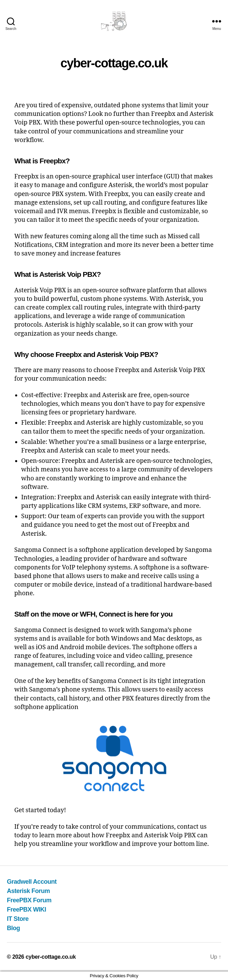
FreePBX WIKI (26, 910)
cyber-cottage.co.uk (51, 957)
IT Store (18, 919)
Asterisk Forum (28, 891)
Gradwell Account (32, 882)
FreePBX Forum (29, 900)
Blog (13, 928)
